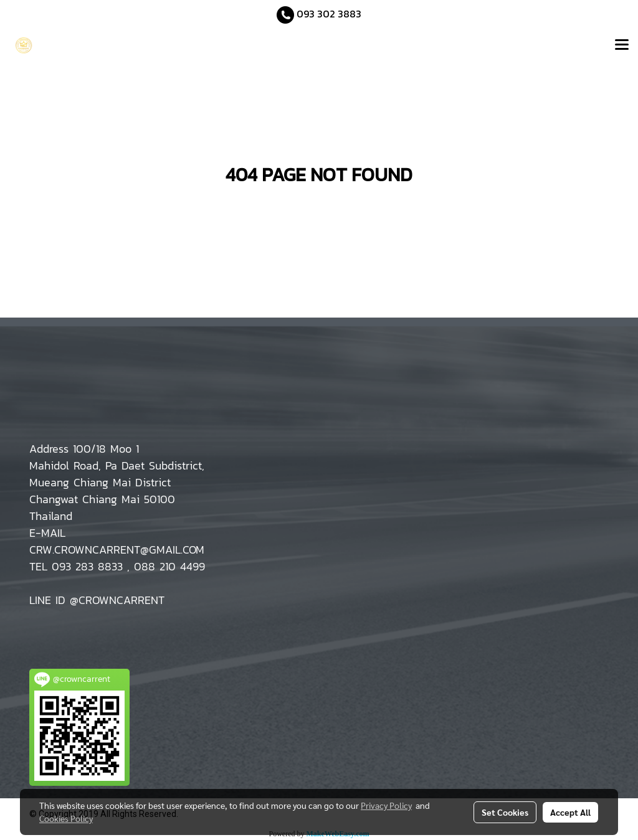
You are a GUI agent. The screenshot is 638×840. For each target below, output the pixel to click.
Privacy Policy (386, 805)
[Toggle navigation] (622, 46)
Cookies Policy (66, 818)
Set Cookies (505, 812)
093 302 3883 (329, 14)
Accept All (570, 812)
